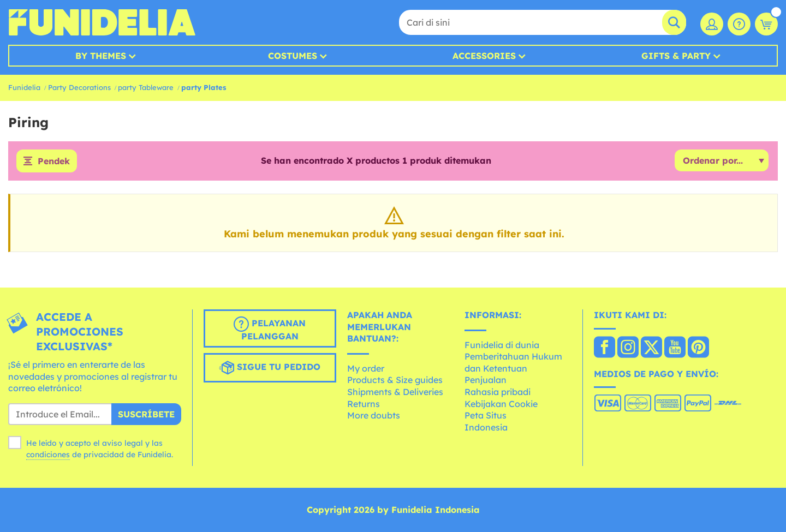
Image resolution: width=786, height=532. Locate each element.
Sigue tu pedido (270, 368)
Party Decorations (79, 87)
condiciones (48, 455)
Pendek (54, 161)
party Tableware (146, 87)
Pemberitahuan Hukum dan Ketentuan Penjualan (513, 368)
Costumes (293, 56)
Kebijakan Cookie (501, 404)
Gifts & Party (676, 56)
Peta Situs (486, 415)
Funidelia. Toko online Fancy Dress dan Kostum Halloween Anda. (102, 22)
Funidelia (24, 87)
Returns (364, 404)
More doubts (374, 415)
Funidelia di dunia (502, 345)
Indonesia (486, 427)
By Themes (101, 56)
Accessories (484, 56)
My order (366, 368)
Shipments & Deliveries (395, 392)
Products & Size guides (395, 380)
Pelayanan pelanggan (270, 329)
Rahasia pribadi (498, 392)
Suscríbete (146, 414)
